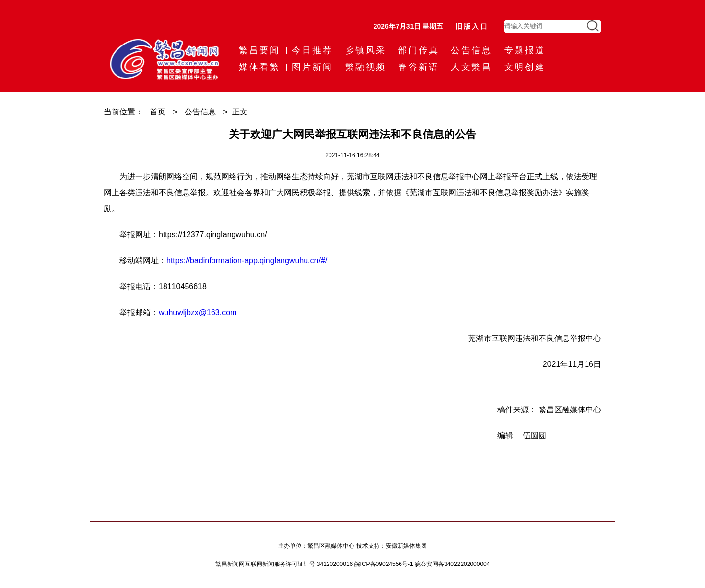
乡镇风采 (366, 50)
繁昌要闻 (259, 50)
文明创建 (525, 67)
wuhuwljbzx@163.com (198, 312)
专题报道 (525, 50)
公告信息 (471, 50)
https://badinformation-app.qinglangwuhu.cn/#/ (247, 260)
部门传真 (419, 50)
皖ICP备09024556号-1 (384, 564)
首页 (158, 112)
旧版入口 (472, 26)
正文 (240, 112)
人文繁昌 (471, 67)
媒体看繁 (259, 67)
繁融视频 (366, 67)
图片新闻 (312, 67)
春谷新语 (419, 67)
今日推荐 (312, 50)
